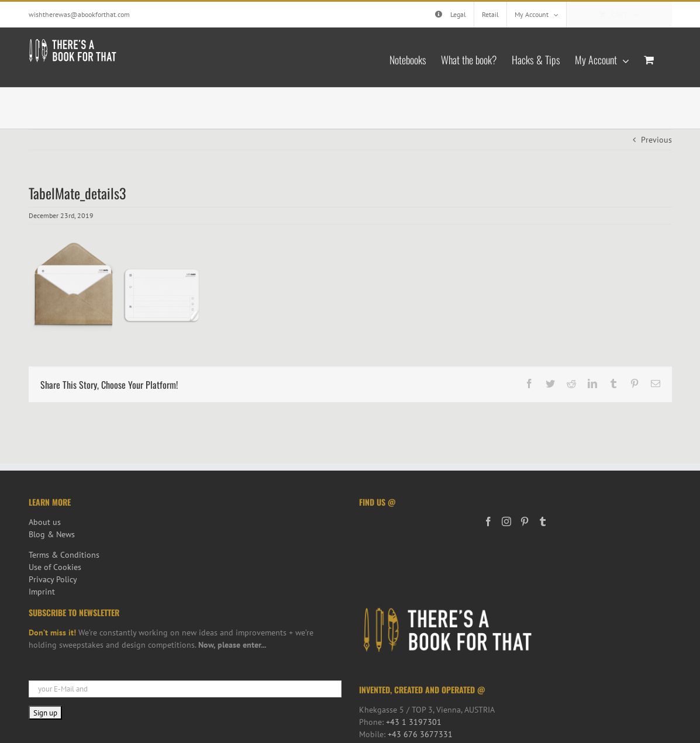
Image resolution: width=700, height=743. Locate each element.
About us (45, 522)
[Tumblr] (543, 521)
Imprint (42, 592)
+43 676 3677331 (420, 734)
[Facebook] (488, 521)
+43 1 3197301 (414, 722)
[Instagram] (506, 521)
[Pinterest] (525, 521)
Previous (656, 140)
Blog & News (52, 534)
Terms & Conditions (64, 555)
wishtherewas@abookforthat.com (79, 14)
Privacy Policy (53, 579)
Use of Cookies (55, 567)
